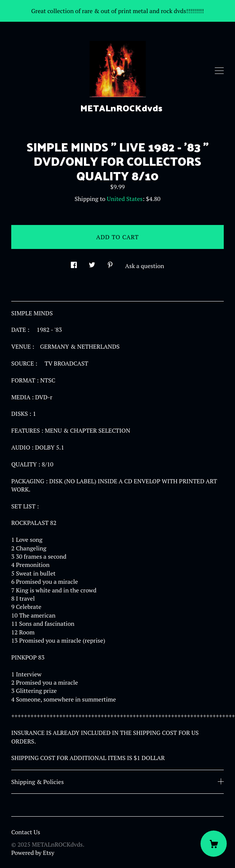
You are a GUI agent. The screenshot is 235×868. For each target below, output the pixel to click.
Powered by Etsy (33, 853)
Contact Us (26, 832)
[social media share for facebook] (74, 263)
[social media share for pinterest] (110, 263)
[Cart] (214, 844)
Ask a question (145, 266)
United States (125, 199)
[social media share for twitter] (92, 263)
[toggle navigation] (219, 71)
